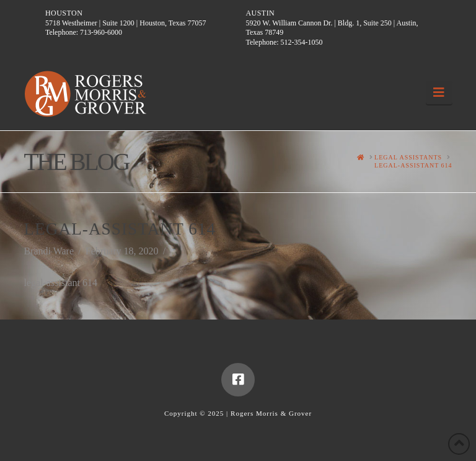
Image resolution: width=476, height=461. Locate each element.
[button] (439, 92)
